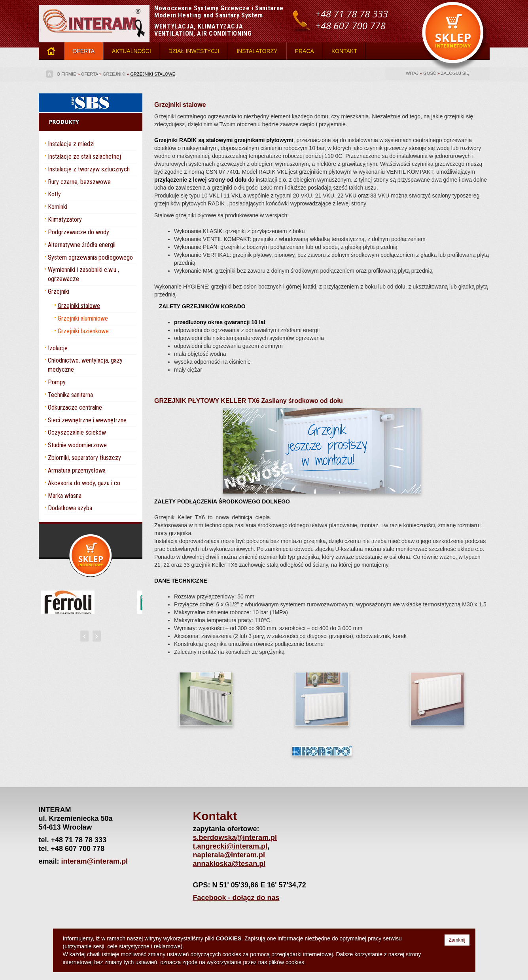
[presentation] (84, 636)
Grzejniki (114, 74)
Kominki (58, 207)
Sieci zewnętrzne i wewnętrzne (87, 420)
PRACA (305, 51)
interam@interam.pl (95, 861)
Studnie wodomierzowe (77, 445)
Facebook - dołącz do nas (236, 898)
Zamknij (457, 940)
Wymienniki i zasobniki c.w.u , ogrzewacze (83, 274)
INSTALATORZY (257, 51)
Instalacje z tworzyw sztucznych (89, 169)
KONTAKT (344, 51)
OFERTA (84, 51)
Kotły (54, 194)
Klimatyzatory (65, 219)
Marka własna (65, 496)
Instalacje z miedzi (71, 144)
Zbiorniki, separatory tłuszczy (84, 458)
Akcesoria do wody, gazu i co (84, 483)
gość (430, 73)
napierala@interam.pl (229, 855)
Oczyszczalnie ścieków (77, 432)
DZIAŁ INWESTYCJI (194, 51)
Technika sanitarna (70, 395)
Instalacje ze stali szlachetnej (84, 157)
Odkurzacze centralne (75, 407)
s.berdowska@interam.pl (235, 838)
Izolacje (58, 348)
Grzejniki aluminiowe (83, 318)
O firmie (67, 74)
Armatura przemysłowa (77, 470)
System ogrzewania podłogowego (90, 257)
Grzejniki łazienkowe (83, 331)
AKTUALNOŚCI (132, 51)
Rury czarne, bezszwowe (79, 182)
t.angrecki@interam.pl (230, 846)
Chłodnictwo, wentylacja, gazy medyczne (85, 365)
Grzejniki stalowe (153, 74)
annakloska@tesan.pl (229, 864)
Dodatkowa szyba (70, 508)
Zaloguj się (455, 73)
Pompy (57, 382)
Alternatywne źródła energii (82, 245)
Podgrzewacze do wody (79, 232)
